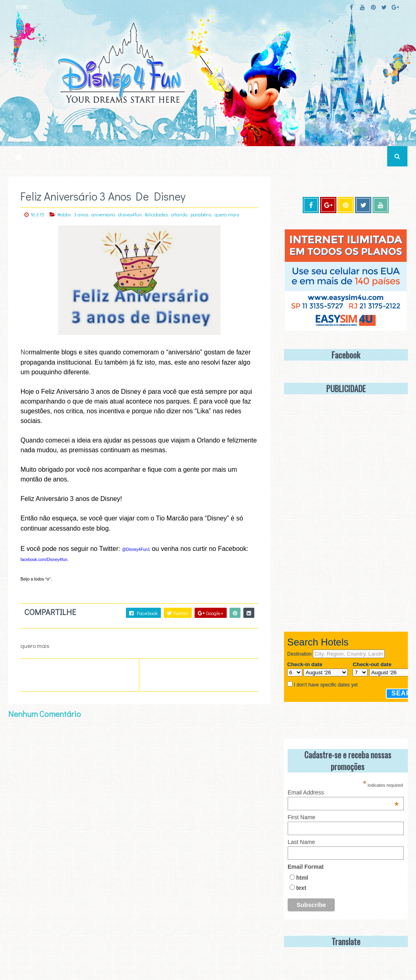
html (302, 878)
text (301, 888)
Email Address (343, 792)
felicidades (156, 214)
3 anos (81, 214)
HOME (22, 7)
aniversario (103, 214)
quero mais (227, 214)
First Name (301, 817)
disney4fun (130, 214)
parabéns (201, 214)
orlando (179, 214)
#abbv (64, 214)
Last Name (301, 842)
